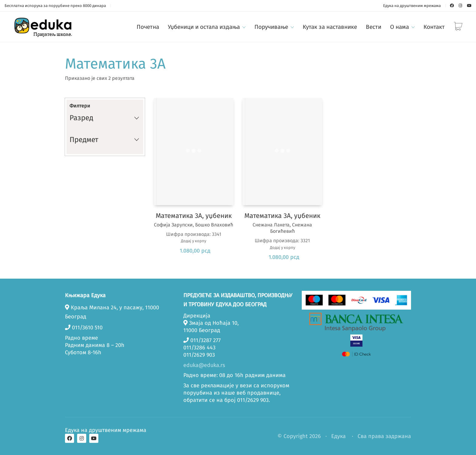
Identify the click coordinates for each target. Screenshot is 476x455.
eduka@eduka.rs (204, 365)
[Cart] (458, 27)
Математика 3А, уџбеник (194, 216)
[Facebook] (70, 438)
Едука (338, 436)
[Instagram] (82, 438)
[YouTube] (94, 438)
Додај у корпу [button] (194, 241)
